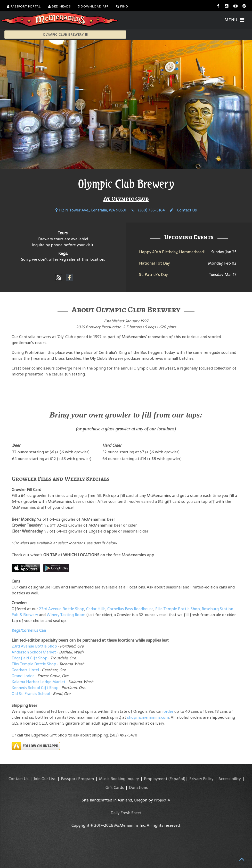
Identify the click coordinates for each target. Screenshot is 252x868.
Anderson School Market (34, 652)
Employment (156, 779)
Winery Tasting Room (66, 615)
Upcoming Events (189, 237)
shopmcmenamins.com (148, 717)
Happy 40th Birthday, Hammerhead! (172, 252)
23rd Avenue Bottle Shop (62, 609)
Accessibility (230, 779)
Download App (93, 6)
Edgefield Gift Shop (30, 658)
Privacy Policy (201, 779)
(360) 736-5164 (148, 210)
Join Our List (45, 779)
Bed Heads (59, 6)
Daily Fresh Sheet (126, 813)
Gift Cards (115, 787)
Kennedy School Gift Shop (35, 688)
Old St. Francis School (31, 694)
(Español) (177, 779)
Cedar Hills (96, 609)
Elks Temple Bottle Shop (178, 609)
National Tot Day (154, 263)
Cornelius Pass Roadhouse (130, 609)
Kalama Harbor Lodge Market (39, 682)
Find (122, 6)
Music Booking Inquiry (119, 779)
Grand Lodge (23, 676)
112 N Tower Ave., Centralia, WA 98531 (91, 210)
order (168, 711)
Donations (138, 787)
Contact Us (183, 210)
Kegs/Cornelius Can (29, 630)
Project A (162, 800)
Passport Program (77, 779)
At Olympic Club (126, 199)
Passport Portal (24, 6)
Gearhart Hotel (25, 670)
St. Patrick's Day (153, 275)
